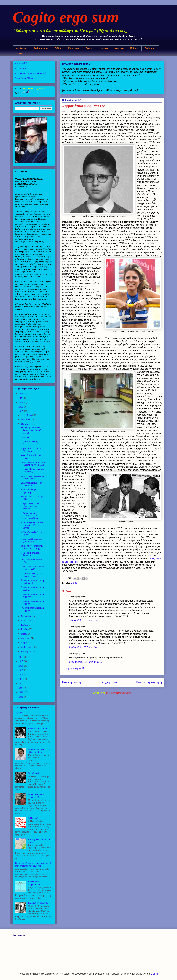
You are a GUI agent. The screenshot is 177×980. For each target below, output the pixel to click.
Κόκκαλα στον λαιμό (37, 728)
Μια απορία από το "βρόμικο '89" (37, 796)
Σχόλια (20, 54)
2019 (21, 402)
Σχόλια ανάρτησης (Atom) (119, 693)
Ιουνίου (25, 629)
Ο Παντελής (33, 818)
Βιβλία (58, 48)
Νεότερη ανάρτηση (73, 682)
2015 (21, 661)
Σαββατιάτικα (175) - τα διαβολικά (31, 484)
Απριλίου (26, 638)
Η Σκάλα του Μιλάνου (38, 903)
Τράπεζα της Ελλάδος (25, 78)
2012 (21, 675)
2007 (21, 688)
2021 (21, 394)
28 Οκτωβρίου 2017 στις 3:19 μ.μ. (86, 662)
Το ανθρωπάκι (34, 773)
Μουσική (119, 48)
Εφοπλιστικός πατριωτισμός (34, 883)
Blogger (155, 974)
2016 (21, 657)
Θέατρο (89, 48)
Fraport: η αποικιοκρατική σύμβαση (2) (32, 602)
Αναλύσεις (22, 48)
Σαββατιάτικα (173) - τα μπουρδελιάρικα (31, 575)
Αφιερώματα (21, 68)
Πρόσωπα (150, 48)
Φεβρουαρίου (27, 647)
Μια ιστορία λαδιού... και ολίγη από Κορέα (39, 751)
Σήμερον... (20, 712)
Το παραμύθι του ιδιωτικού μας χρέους (32, 470)
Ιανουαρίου (26, 651)
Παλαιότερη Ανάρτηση (149, 682)
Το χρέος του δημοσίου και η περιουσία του (32, 477)
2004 (21, 692)
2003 (21, 697)
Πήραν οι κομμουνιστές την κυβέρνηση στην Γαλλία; (33, 464)
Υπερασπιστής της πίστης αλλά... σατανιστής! (32, 547)
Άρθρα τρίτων (41, 48)
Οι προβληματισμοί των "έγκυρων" (31, 561)
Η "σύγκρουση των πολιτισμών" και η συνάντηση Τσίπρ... (30, 516)
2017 (21, 411)
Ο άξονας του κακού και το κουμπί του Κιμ (32, 568)
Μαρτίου (25, 643)
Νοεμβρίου (26, 420)
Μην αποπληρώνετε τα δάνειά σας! (31, 450)
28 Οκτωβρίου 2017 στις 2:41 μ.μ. (86, 647)
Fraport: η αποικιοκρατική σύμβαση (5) (32, 582)
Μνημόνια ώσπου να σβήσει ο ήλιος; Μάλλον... (30, 506)
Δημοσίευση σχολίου (76, 668)
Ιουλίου (25, 625)
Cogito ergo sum (66, 17)
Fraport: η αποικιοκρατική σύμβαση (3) (32, 595)
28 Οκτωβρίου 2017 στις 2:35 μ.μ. (86, 620)
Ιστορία (104, 48)
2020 (21, 398)
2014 (21, 666)
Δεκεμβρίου (27, 415)
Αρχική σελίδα (110, 682)
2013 (21, 670)
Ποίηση (134, 48)
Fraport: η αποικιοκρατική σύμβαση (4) (32, 589)
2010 (21, 684)
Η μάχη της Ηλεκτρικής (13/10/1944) (31, 540)
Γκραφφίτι (74, 48)
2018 (21, 407)
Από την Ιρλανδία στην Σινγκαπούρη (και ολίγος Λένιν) (33, 430)
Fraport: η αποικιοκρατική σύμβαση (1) (32, 609)
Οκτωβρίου (26, 424)
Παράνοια (25, 437)
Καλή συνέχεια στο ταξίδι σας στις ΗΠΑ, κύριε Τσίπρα (32, 525)
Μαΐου (24, 634)
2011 (21, 679)
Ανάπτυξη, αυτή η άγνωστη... (28, 491)
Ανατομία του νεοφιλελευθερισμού (31, 73)
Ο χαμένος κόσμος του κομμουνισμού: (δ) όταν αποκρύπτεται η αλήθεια (34, 864)
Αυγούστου (26, 621)
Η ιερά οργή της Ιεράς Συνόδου (30, 554)
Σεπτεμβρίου (27, 616)
